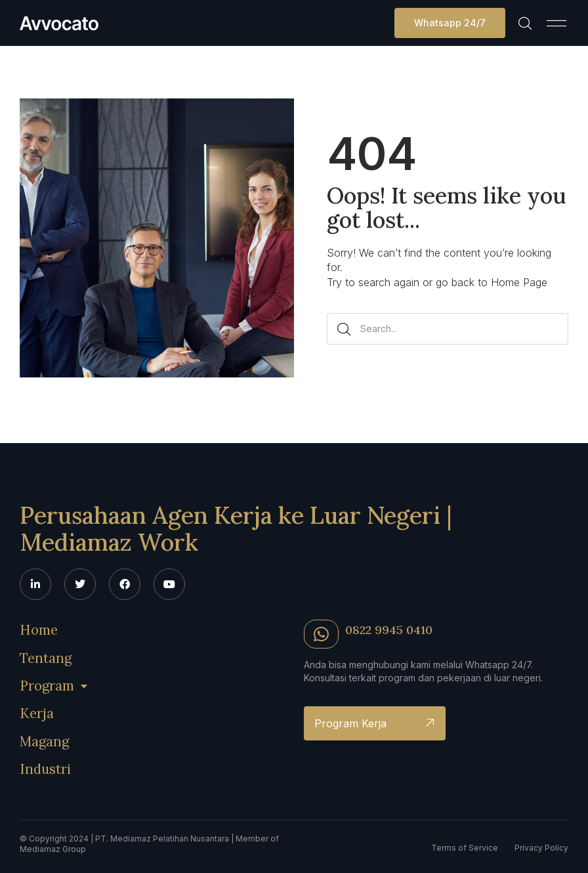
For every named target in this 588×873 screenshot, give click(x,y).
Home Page (519, 282)
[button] (556, 23)
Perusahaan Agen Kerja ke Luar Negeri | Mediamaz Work (236, 528)
